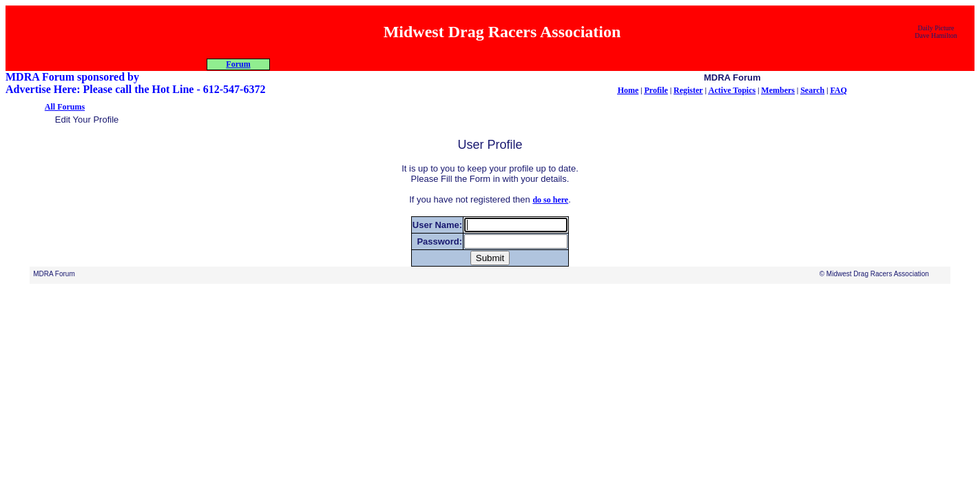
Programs (397, 64)
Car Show (584, 64)
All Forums (65, 119)
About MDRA (335, 64)
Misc (522, 64)
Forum (646, 64)
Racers (460, 64)
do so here (550, 212)
